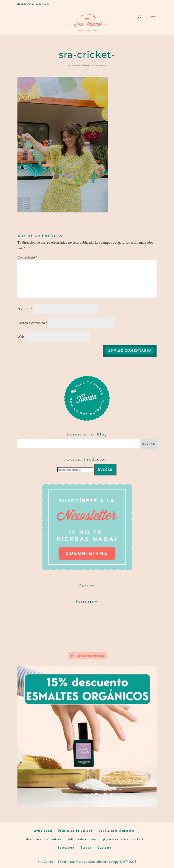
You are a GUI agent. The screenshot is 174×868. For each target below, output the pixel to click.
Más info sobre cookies (43, 839)
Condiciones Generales (117, 831)
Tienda (86, 848)
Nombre (25, 309)
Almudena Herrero (81, 66)
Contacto (104, 848)
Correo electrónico (32, 323)
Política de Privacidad (75, 831)
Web (21, 337)
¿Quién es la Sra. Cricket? (123, 839)
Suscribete (66, 848)
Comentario (27, 257)
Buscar (105, 470)
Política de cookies (82, 839)
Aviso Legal (43, 831)
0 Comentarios (99, 66)
